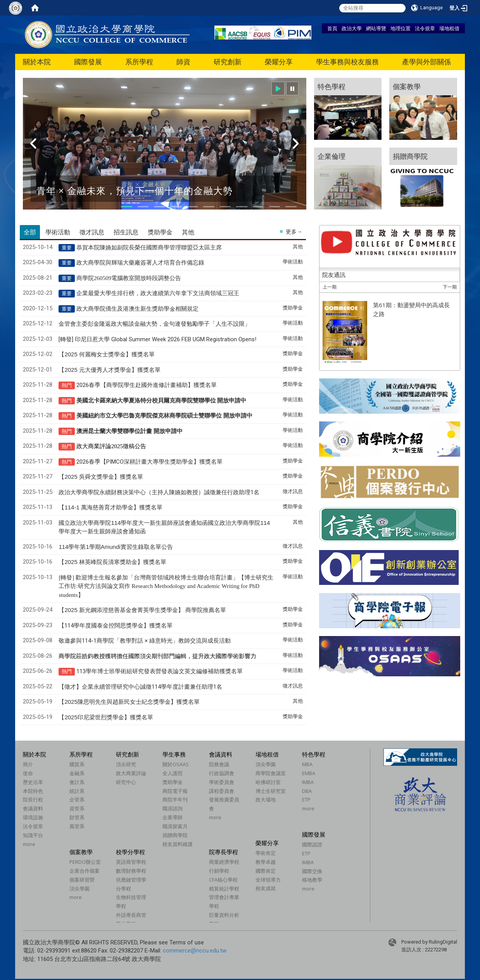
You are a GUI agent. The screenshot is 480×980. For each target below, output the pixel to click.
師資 (183, 62)
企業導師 (173, 817)
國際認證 (312, 844)
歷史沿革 (33, 782)
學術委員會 (222, 782)
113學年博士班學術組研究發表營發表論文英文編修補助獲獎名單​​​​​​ (160, 671)
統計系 (77, 791)
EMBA (309, 773)
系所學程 (139, 62)
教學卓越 (266, 862)
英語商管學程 (131, 862)
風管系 (77, 826)
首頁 (332, 28)
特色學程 (314, 754)
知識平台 (33, 835)
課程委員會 (222, 791)
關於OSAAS (176, 764)
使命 (28, 773)
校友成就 (266, 888)
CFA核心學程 (223, 880)
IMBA (308, 782)
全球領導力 (268, 880)
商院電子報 (175, 791)
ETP (306, 799)
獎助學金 (173, 782)
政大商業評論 (131, 773)
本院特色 (33, 791)
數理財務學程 (131, 871)
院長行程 (33, 799)
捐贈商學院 (175, 835)
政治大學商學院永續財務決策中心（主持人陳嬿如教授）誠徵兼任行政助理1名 (159, 492)
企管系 (77, 799)
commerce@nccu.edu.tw (195, 951)
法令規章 (425, 28)
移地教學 (312, 880)
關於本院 (37, 62)
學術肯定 (266, 853)
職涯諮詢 (173, 808)
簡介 (28, 764)
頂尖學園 (266, 764)
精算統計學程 (224, 889)
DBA (307, 791)
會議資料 (33, 808)
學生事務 (174, 754)
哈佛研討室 (268, 782)
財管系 (77, 817)
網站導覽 (376, 28)
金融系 (77, 773)
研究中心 (126, 782)
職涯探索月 (175, 826)
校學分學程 (130, 852)
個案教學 (81, 852)
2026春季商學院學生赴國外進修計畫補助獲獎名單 (147, 385)
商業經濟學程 (224, 862)
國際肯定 (266, 871)
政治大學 (352, 28)
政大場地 (266, 799)
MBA (307, 764)
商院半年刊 (175, 799)
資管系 (77, 808)
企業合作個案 (85, 871)
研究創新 (228, 62)
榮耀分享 (279, 62)
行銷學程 (219, 871)
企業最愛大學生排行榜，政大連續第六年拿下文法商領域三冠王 (158, 293)
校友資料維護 (178, 844)
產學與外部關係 (426, 62)
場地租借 (449, 28)
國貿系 (77, 764)
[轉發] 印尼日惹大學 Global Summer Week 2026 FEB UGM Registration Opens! (157, 339)
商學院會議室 (271, 773)
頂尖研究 (126, 764)
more (29, 844)
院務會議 (219, 764)
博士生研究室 (271, 791)
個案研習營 (82, 880)
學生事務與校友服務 (347, 62)
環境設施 (33, 817)
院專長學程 (224, 852)
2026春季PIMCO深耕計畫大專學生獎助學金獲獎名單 (149, 462)
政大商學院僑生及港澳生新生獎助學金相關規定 (137, 309)
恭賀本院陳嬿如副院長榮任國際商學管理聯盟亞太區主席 (149, 248)
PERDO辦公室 (85, 862)
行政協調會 (222, 773)
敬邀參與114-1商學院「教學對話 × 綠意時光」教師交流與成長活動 (145, 641)
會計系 (77, 782)
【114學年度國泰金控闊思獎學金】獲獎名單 (116, 626)
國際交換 (312, 871)
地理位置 (401, 28)
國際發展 (88, 62)
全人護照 (173, 773)
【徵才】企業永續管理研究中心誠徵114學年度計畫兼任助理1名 (140, 687)
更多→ (294, 232)
